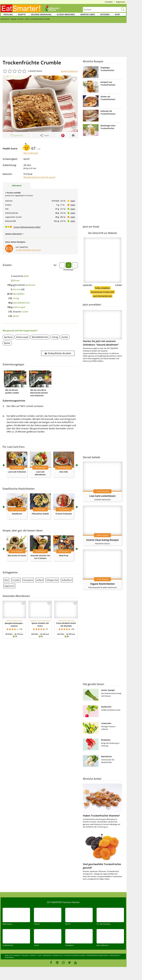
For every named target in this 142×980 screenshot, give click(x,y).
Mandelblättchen (21, 303)
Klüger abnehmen (66, 14)
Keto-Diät (64, 472)
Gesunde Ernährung (41, 14)
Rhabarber (106, 740)
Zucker (25, 312)
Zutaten (7, 265)
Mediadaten (115, 955)
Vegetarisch (9, 586)
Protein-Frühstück (64, 514)
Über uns (8, 955)
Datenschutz (58, 955)
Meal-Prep (64, 555)
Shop (117, 14)
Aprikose (8, 337)
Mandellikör (19, 294)
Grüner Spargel (108, 690)
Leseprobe (87, 285)
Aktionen (105, 14)
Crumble (16, 580)
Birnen (16, 281)
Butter (16, 316)
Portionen (69, 270)
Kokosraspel (19, 307)
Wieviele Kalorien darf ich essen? (39, 177)
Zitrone (17, 289)
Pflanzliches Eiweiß (40, 514)
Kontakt (33, 955)
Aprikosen (30, 285)
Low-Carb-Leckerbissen (102, 496)
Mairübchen (106, 756)
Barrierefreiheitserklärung (98, 955)
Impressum (47, 955)
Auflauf (40, 580)
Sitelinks (25, 955)
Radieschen (106, 707)
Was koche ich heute (17, 555)
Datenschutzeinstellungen (75, 955)
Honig (16, 298)
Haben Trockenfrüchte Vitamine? (101, 816)
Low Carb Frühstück (17, 472)
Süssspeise (28, 580)
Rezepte (22, 14)
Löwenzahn (106, 723)
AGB (40, 955)
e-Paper (119, 285)
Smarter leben (88, 14)
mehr (73, 201)
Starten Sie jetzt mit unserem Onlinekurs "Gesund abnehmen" (102, 328)
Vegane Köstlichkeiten (102, 584)
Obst (6, 580)
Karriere (17, 955)
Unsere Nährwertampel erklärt (27, 227)
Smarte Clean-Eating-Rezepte (102, 540)
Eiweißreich (17, 514)
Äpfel (26, 276)
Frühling (8, 14)
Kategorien (9, 957)
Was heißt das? (31, 153)
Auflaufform (67, 580)
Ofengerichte (52, 580)
